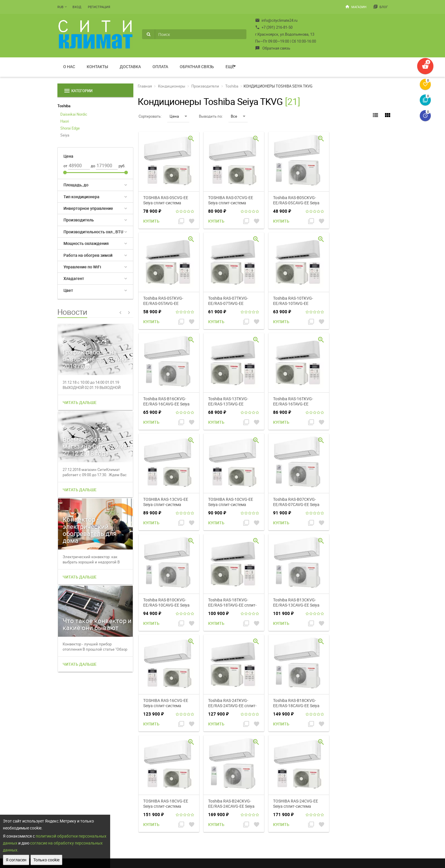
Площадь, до (76, 185)
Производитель (79, 220)
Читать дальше (80, 402)
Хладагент (74, 278)
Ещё (230, 67)
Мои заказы (266, 788)
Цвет (68, 290)
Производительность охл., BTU (93, 232)
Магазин (356, 7)
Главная (145, 86)
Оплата (160, 67)
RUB (60, 7)
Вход (77, 7)
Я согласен (16, 860)
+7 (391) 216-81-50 (274, 27)
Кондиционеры (172, 86)
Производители (205, 86)
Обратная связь (273, 48)
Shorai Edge (70, 128)
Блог (380, 7)
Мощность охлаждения (86, 243)
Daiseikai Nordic (74, 114)
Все (238, 116)
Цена (178, 116)
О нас (69, 67)
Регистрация (99, 7)
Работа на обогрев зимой (88, 255)
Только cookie (46, 860)
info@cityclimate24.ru (276, 20)
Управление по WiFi (82, 267)
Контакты (97, 67)
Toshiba (64, 106)
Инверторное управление (88, 208)
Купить (151, 221)
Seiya (65, 135)
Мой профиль (267, 781)
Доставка (130, 67)
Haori (65, 121)
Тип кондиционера (81, 197)
